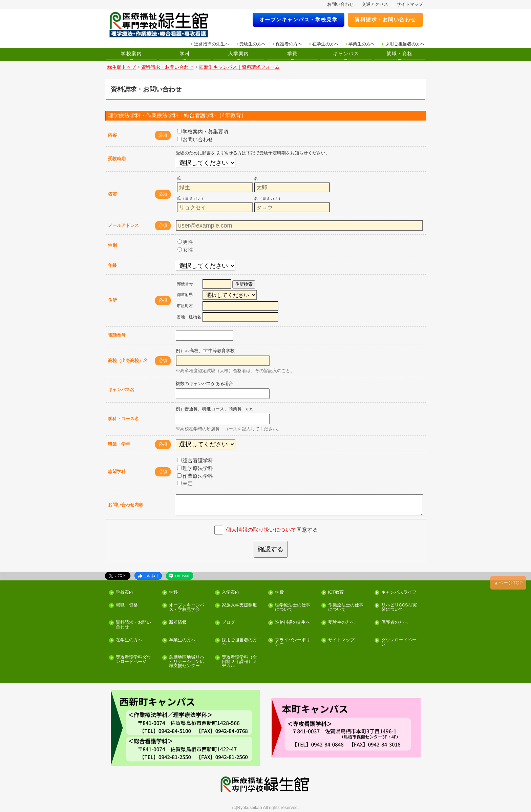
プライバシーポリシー (293, 642)
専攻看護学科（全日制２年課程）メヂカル (239, 662)
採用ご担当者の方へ (405, 44)
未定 (185, 483)
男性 (185, 242)
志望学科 (117, 472)
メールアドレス (123, 225)
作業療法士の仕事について (346, 607)
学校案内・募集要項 (203, 132)
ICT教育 (336, 592)
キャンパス (346, 54)
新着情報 (178, 623)
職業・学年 (119, 444)
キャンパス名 (121, 390)
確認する (271, 549)
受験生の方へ (253, 44)
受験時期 (117, 159)
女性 (185, 250)
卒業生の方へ (362, 44)
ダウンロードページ (399, 642)
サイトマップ (410, 4)
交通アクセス (375, 4)
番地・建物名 (189, 317)
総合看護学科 (195, 460)
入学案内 (239, 54)
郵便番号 (185, 284)
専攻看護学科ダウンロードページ (133, 660)
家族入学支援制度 (239, 605)
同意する (272, 530)
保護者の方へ (289, 44)
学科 (185, 54)
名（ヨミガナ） (268, 198)
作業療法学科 (195, 476)
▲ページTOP (508, 583)
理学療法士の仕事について (293, 607)
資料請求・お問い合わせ (385, 19)
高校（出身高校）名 (128, 360)
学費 (292, 54)
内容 (112, 135)
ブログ (228, 623)
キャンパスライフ (399, 592)
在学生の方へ (325, 44)
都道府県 (185, 295)
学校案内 (131, 54)
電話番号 (117, 335)
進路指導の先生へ (212, 44)
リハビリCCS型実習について (399, 607)
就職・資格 (399, 54)
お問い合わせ (340, 4)
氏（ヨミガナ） (191, 198)
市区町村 (185, 306)
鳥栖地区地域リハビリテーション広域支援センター (187, 662)
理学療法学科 (195, 468)
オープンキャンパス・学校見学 (299, 19)
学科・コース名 (123, 419)
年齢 (112, 265)
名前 (112, 194)
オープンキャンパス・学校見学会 (187, 607)
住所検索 (244, 284)
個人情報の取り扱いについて (261, 530)
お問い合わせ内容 (126, 505)
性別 (112, 245)
